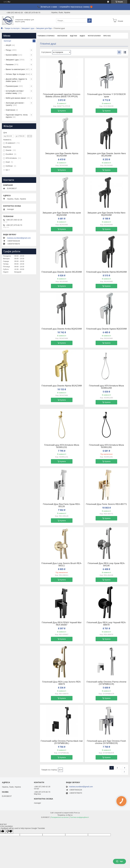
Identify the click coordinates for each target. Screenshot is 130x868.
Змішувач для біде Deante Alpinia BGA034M (62, 155)
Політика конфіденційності (79, 817)
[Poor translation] (9, 831)
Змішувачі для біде (44, 28)
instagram (62, 36)
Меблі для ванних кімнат (16, 98)
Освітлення (10, 110)
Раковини (10, 65)
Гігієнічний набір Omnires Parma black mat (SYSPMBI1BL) (62, 742)
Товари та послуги (12, 28)
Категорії (7, 41)
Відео (82, 36)
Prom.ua (77, 813)
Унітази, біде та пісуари (15, 74)
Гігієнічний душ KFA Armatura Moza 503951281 (106, 446)
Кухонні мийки (11, 55)
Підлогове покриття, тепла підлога (17, 116)
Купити (63, 111)
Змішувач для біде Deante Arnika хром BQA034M (62, 214)
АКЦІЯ (8, 45)
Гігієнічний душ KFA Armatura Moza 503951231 (62, 446)
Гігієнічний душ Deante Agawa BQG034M (106, 329)
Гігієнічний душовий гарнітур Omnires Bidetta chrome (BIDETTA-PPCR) (62, 95)
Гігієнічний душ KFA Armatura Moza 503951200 (106, 387)
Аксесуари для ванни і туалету (15, 104)
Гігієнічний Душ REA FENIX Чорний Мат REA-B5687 (62, 624)
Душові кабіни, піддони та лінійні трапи (16, 80)
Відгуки (74, 36)
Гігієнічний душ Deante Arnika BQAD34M (62, 329)
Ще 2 (8, 170)
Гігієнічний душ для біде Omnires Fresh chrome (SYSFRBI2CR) (106, 742)
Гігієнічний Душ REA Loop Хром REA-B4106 (106, 565)
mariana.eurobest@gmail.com (19, 238)
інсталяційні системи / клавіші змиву (15, 92)
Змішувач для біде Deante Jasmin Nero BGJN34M (106, 155)
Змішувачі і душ (28, 28)
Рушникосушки (12, 86)
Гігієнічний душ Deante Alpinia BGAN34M (106, 272)
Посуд (8, 50)
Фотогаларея (94, 36)
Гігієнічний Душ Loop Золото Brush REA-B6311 (62, 565)
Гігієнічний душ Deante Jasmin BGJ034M (62, 272)
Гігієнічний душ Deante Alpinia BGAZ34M (62, 386)
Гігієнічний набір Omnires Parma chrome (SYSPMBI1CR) (106, 683)
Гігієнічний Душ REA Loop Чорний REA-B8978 (106, 624)
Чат (119, 861)
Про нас (107, 36)
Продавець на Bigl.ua (65, 815)
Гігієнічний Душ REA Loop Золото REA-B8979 (62, 683)
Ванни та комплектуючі (15, 69)
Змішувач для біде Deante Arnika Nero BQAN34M (106, 214)
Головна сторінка (46, 36)
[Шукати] (90, 21)
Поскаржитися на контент (60, 817)
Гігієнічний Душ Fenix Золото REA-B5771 (106, 504)
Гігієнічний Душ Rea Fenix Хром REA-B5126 (62, 505)
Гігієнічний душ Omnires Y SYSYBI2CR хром (106, 95)
